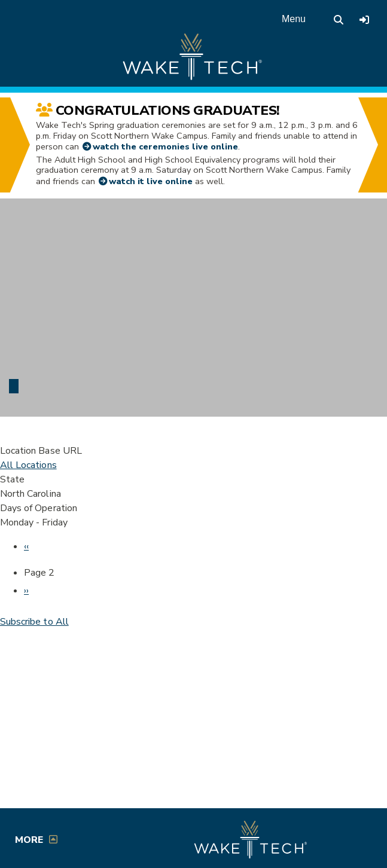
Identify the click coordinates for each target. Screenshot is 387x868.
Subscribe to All (34, 622)
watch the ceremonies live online (165, 146)
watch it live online (151, 181)
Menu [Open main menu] (294, 19)
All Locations (28, 465)
